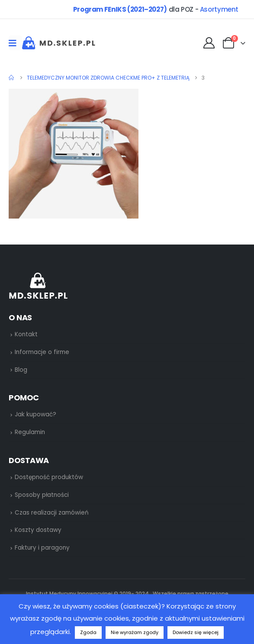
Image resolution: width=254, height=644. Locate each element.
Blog (21, 370)
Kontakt (26, 334)
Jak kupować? (35, 414)
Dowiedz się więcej (196, 632)
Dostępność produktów (49, 477)
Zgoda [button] (88, 632)
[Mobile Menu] (15, 43)
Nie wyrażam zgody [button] (135, 632)
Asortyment (219, 9)
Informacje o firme (42, 352)
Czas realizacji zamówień (52, 513)
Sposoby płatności (42, 495)
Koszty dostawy (38, 530)
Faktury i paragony (42, 548)
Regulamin (30, 432)
